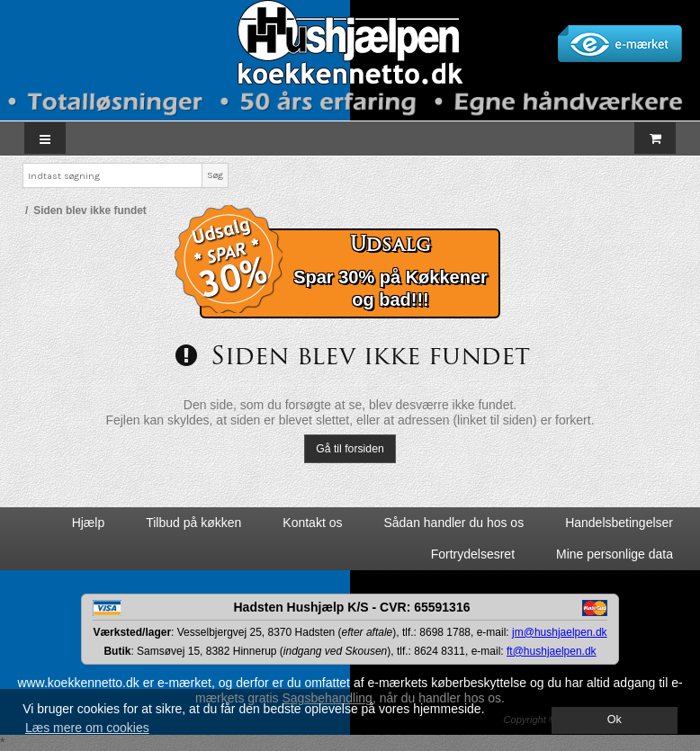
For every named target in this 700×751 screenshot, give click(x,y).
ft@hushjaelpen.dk (552, 651)
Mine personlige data (615, 554)
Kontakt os (312, 523)
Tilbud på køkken (193, 523)
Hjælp (89, 523)
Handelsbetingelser (619, 523)
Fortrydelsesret (473, 554)
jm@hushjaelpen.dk (560, 632)
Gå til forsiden (350, 449)
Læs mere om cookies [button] (87, 728)
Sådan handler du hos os (453, 523)
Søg (215, 175)
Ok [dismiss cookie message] (615, 720)
